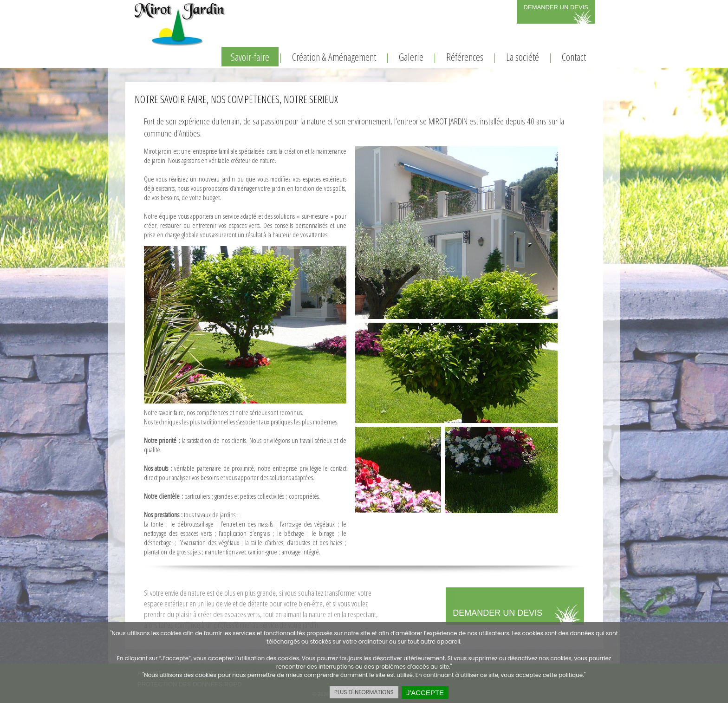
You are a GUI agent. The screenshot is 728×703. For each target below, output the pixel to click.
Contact (574, 57)
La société (523, 57)
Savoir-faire (250, 57)
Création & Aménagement (334, 57)
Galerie (411, 57)
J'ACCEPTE (425, 693)
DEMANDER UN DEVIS (556, 7)
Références (465, 57)
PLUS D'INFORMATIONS (364, 692)
